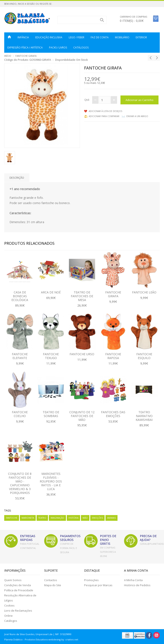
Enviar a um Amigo (137, 116)
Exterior (141, 37)
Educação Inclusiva (49, 37)
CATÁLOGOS (81, 48)
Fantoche (12, 518)
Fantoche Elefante (20, 356)
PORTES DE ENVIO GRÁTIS (108, 540)
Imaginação (57, 518)
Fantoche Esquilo (144, 356)
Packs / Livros (58, 48)
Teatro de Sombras (51, 414)
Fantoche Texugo (51, 356)
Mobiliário (122, 37)
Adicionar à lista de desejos (105, 111)
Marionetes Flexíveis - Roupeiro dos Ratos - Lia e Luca (51, 481)
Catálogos (11, 621)
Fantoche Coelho (20, 414)
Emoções (97, 518)
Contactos (51, 580)
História (73, 518)
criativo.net (72, 639)
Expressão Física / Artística (25, 48)
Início (8, 56)
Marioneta (28, 518)
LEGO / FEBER (77, 37)
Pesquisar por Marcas (98, 585)
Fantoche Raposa (113, 356)
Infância (23, 37)
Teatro (42, 518)
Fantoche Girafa (26, 56)
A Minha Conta (133, 580)
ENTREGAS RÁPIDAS (28, 538)
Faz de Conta (100, 37)
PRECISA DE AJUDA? (148, 538)
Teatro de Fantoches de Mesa (82, 296)
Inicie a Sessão (26, 4)
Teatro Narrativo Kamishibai (144, 416)
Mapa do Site (53, 585)
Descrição (17, 178)
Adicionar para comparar (104, 116)
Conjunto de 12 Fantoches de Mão (82, 416)
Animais (111, 518)
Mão (85, 518)
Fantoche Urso (82, 354)
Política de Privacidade (19, 590)
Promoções (91, 580)
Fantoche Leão (144, 292)
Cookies (9, 605)
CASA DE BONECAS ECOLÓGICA (20, 296)
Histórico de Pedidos (137, 585)
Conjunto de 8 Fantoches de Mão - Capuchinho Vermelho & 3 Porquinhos (20, 483)
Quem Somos (13, 580)
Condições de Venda (18, 585)
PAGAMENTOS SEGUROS (70, 538)
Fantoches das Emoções (113, 414)
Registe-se (46, 4)
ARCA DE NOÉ (51, 292)
